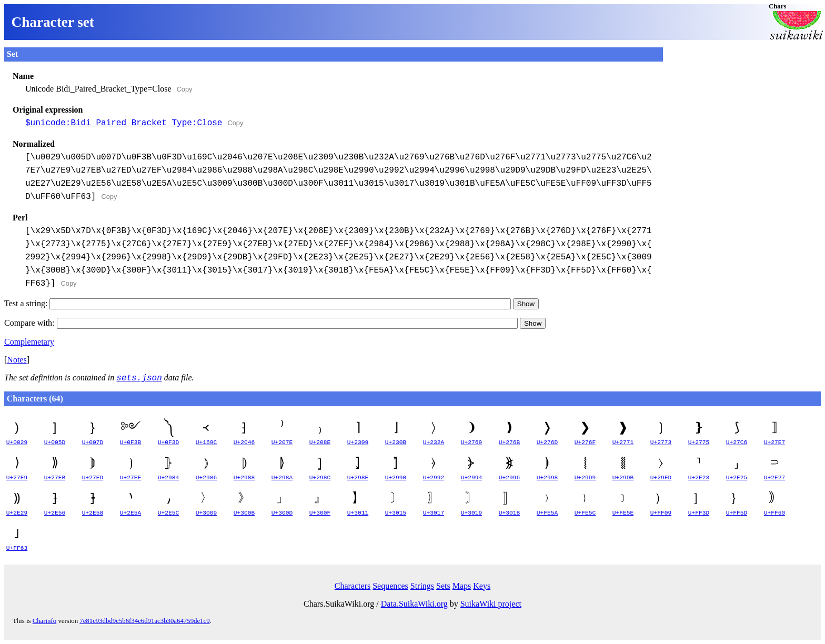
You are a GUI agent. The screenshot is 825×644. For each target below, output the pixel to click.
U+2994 (471, 478)
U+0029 (17, 442)
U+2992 (434, 478)
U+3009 (206, 513)
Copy (185, 89)
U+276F (585, 442)
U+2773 (661, 442)
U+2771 (623, 442)
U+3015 (396, 513)
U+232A (434, 442)
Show (526, 304)
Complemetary (29, 342)
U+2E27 (774, 478)
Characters (353, 586)
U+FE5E (623, 513)
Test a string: (258, 303)
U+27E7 (774, 442)
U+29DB (623, 478)
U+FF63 (17, 548)
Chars (777, 6)
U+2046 (244, 442)
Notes (17, 360)
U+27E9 (17, 478)
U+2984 (168, 478)
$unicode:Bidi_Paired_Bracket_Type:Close (124, 123)
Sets (443, 586)
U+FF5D (737, 513)
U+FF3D (699, 513)
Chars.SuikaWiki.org (339, 604)
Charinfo (45, 621)
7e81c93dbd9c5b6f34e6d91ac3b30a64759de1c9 (144, 621)
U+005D (55, 442)
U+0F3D (168, 442)
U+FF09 (661, 513)
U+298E (358, 478)
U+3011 (358, 513)
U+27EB (55, 478)
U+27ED (93, 478)
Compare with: (261, 323)
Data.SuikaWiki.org (414, 604)
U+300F (320, 513)
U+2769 (471, 442)
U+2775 (699, 442)
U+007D (93, 442)
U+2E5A (130, 513)
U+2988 (244, 478)
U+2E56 (55, 513)
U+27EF (130, 478)
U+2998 (547, 478)
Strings (422, 586)
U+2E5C (168, 513)
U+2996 (509, 478)
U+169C (206, 442)
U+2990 (396, 478)
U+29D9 (585, 478)
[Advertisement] (742, 113)
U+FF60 (774, 513)
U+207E (282, 442)
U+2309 (358, 442)
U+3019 (471, 513)
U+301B (509, 513)
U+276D (547, 442)
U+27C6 (737, 442)
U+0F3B (130, 442)
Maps (462, 586)
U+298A (282, 478)
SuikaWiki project (491, 604)
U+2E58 (93, 513)
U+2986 (206, 478)
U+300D (282, 513)
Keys (482, 586)
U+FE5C (585, 513)
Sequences (390, 586)
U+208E (320, 442)
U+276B (509, 442)
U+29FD (661, 478)
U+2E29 (17, 513)
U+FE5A (547, 513)
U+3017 (434, 513)
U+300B (244, 513)
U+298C (320, 478)
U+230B (396, 442)
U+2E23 (699, 478)
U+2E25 (737, 478)
